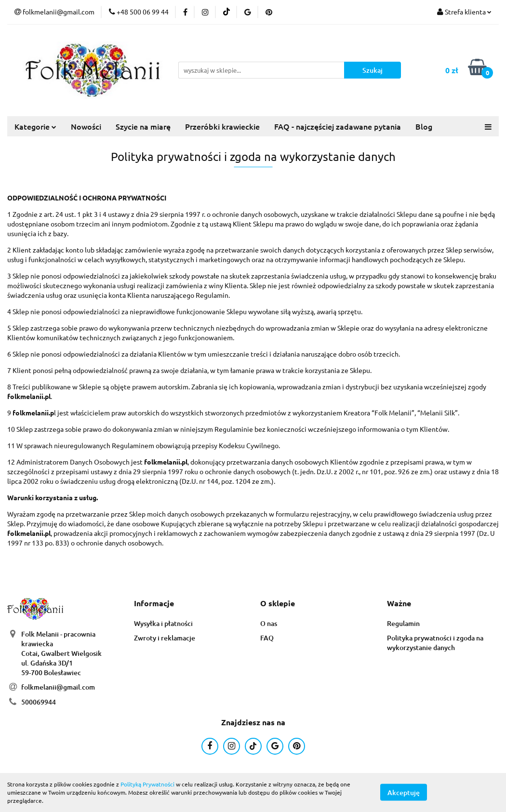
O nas (269, 623)
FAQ (267, 638)
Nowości (86, 126)
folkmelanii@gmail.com (58, 687)
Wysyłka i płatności (163, 623)
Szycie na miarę (143, 126)
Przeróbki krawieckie (222, 126)
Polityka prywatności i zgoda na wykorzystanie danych (435, 643)
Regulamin (403, 623)
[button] (154, 604)
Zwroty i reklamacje (165, 638)
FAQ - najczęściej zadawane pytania (338, 126)
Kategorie (35, 126)
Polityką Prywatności (147, 784)
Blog (424, 126)
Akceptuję (404, 792)
